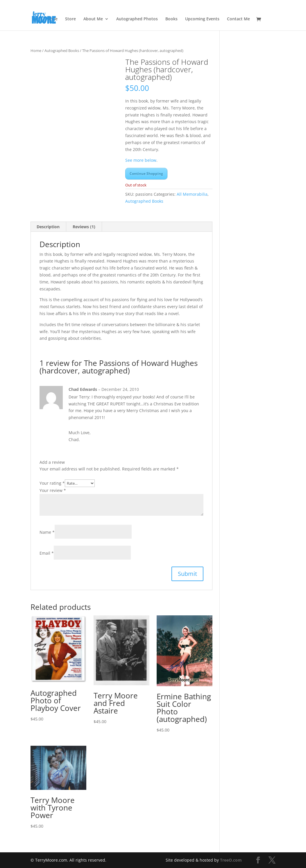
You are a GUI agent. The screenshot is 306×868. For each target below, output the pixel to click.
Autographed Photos (137, 19)
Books (171, 19)
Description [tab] (48, 227)
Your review (53, 490)
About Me (93, 19)
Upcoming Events (202, 19)
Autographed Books (62, 51)
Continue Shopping (146, 174)
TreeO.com (231, 860)
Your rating (52, 483)
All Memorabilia (192, 194)
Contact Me (238, 19)
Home (36, 51)
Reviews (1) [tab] (84, 227)
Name (47, 532)
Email (47, 553)
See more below (141, 160)
